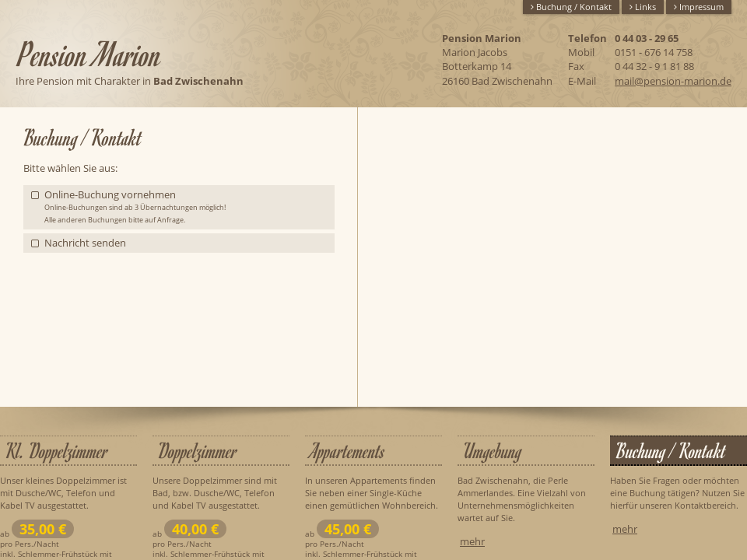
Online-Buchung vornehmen (135, 206)
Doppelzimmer (198, 451)
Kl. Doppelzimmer (57, 451)
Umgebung (493, 451)
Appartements (348, 451)
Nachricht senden (85, 243)
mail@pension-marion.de (673, 81)
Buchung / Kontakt (571, 7)
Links (643, 7)
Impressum (699, 7)
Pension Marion (90, 53)
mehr (472, 541)
